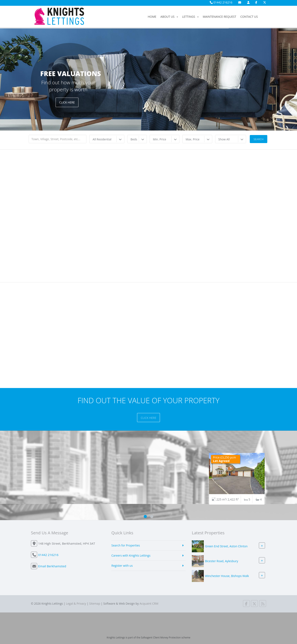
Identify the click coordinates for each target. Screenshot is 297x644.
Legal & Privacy (76, 603)
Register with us (122, 566)
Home (152, 17)
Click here (148, 418)
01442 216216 (221, 2)
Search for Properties (126, 545)
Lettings (190, 17)
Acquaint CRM (149, 603)
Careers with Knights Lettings (131, 555)
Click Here (67, 102)
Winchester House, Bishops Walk (227, 576)
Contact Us (249, 17)
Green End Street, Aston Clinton (226, 546)
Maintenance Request (219, 17)
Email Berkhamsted (52, 566)
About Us (169, 17)
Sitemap (95, 603)
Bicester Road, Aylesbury (222, 561)
